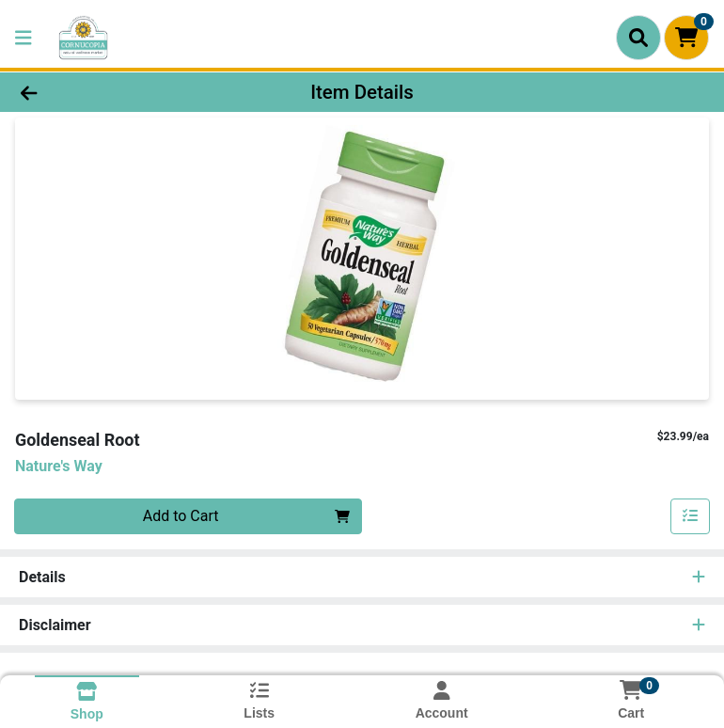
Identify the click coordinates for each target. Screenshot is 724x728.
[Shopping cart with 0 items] (686, 38)
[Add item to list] (690, 516)
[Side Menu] (24, 38)
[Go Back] (102, 92)
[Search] (638, 38)
